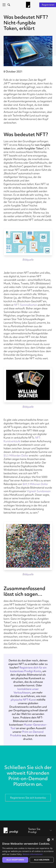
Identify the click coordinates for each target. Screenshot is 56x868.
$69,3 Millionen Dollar (35, 484)
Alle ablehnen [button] (42, 860)
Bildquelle (28, 260)
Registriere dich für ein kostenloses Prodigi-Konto (28, 669)
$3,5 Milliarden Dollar (16, 455)
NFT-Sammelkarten (26, 305)
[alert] (28, 852)
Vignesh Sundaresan (39, 491)
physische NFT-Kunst (23, 700)
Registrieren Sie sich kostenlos (28, 798)
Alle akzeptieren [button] (15, 860)
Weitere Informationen (33, 854)
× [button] (53, 840)
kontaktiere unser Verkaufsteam (26, 691)
